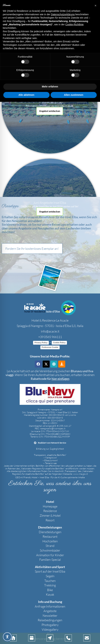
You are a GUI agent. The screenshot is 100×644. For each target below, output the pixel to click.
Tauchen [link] (50, 581)
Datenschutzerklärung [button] (63, 14)
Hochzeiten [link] (50, 541)
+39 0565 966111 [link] (50, 337)
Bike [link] (50, 590)
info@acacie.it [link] (50, 331)
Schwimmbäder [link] (50, 550)
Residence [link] (50, 511)
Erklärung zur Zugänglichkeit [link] (50, 449)
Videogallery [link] (50, 629)
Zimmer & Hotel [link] (50, 515)
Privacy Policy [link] (41, 343)
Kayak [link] (50, 594)
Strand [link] (50, 546)
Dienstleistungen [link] (50, 532)
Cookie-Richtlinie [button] (75, 24)
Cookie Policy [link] (59, 343)
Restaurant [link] (50, 536)
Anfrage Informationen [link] (50, 606)
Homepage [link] (50, 506)
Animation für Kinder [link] (50, 555)
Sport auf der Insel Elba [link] (50, 571)
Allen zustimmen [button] (74, 95)
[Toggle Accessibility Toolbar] (7, 637)
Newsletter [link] (50, 616)
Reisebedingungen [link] (50, 620)
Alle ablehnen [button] (26, 95)
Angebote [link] (50, 611)
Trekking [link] (50, 585)
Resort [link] (50, 520)
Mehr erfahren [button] (50, 87)
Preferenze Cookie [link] (50, 347)
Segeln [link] (50, 576)
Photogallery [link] (50, 625)
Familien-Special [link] (50, 560)
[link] (50, 308)
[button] (50, 111)
